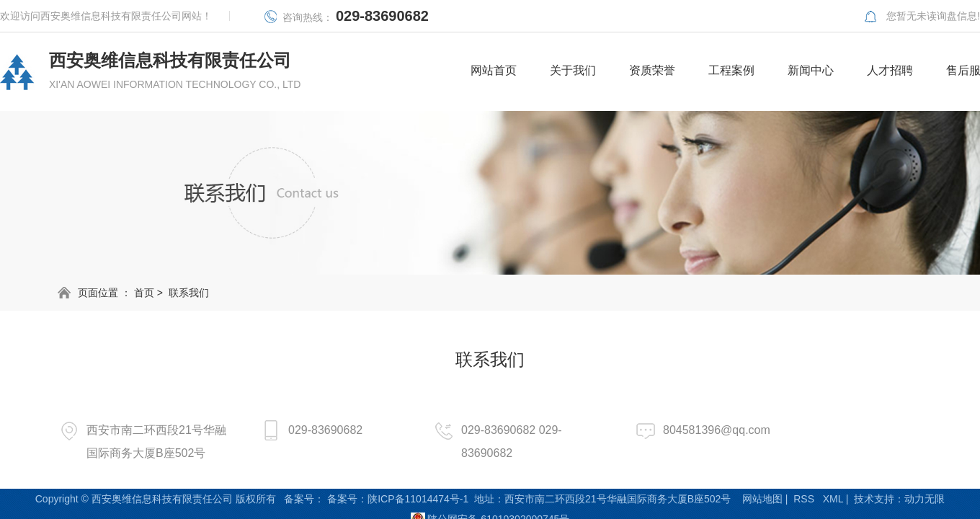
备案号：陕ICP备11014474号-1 (398, 499)
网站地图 (762, 499)
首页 (144, 293)
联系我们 (189, 293)
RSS (804, 499)
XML (833, 499)
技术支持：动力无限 (899, 499)
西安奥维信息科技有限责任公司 (175, 71)
